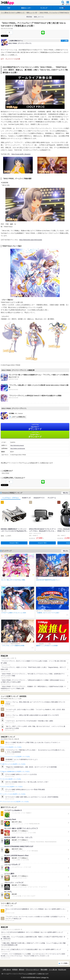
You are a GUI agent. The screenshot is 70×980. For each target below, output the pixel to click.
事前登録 (29, 17)
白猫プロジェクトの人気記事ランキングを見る (14, 764)
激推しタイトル (39, 17)
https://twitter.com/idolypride (18, 449)
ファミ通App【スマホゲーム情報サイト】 (13, 13)
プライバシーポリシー (32, 970)
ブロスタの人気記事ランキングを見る (11, 779)
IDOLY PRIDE (5, 473)
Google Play (35, 435)
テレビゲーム (52, 498)
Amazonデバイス (39, 498)
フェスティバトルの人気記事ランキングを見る (14, 794)
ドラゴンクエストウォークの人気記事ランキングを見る (16, 757)
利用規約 (15, 970)
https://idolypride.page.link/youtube (31, 240)
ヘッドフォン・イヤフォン (11, 498)
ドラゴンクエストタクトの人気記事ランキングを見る (15, 802)
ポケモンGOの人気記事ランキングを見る (12, 787)
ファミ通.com (53, 970)
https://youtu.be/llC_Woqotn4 (21, 154)
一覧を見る (65, 493)
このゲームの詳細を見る (18, 417)
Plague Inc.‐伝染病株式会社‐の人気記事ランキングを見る (16, 772)
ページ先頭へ (64, 963)
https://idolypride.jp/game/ (17, 445)
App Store (35, 427)
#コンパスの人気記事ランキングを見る (12, 747)
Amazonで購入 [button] (14, 543)
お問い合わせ (7, 970)
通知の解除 (44, 970)
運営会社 (22, 970)
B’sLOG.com (62, 970)
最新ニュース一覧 (32, 13)
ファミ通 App (7, 3)
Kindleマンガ (26, 498)
